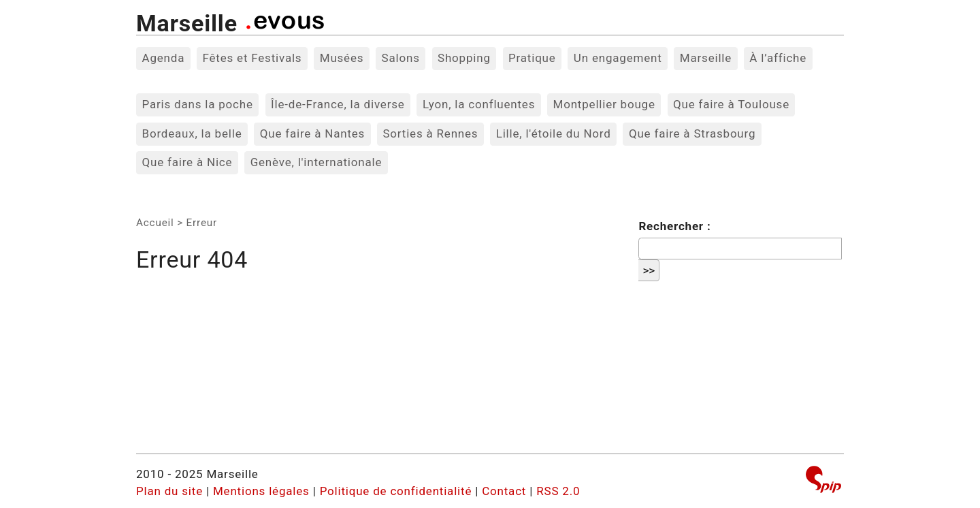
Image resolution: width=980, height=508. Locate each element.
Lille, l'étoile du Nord (554, 133)
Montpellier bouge (604, 104)
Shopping (464, 58)
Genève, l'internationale (316, 162)
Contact (504, 491)
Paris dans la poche (198, 104)
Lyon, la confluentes (479, 104)
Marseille (187, 23)
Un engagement (618, 58)
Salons (401, 58)
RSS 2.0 (558, 491)
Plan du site (169, 491)
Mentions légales (261, 491)
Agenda (164, 58)
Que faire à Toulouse (731, 104)
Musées (342, 58)
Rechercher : (674, 226)
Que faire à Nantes (312, 133)
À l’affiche (778, 58)
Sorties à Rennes (430, 133)
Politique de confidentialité (396, 491)
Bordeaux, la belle (192, 133)
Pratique (532, 58)
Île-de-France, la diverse (338, 104)
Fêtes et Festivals (252, 58)
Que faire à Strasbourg (692, 133)
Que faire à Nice (187, 162)
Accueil (155, 223)
